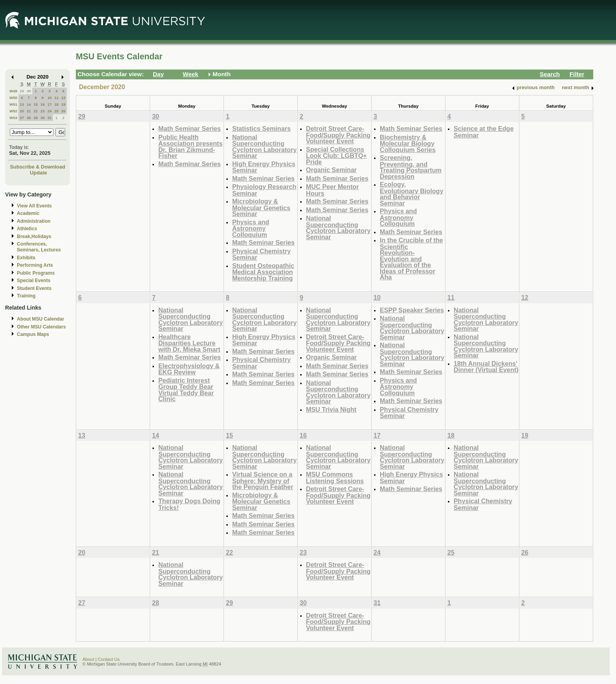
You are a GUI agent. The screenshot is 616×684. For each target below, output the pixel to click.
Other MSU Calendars (41, 327)
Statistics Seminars (261, 128)
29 (22, 91)
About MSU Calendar (40, 319)
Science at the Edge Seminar (484, 132)
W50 (13, 98)
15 (36, 104)
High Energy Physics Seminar (264, 167)
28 (29, 118)
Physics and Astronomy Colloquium (251, 228)
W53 (13, 118)
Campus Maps (33, 334)
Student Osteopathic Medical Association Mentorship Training (263, 272)
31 (50, 118)
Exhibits (26, 258)
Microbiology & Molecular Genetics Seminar (261, 207)
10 (50, 98)
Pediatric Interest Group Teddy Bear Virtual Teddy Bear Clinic (186, 390)
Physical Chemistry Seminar (261, 254)
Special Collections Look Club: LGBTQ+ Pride (336, 156)
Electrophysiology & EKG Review (189, 369)
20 (22, 111)
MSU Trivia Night (331, 409)
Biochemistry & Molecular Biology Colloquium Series (408, 143)
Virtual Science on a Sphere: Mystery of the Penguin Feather (263, 480)
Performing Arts (35, 265)
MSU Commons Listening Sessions (335, 478)
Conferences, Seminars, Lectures (39, 247)
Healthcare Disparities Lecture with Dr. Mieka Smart (189, 343)
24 (50, 111)
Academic (28, 213)
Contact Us (109, 659)
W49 (13, 91)
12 (63, 98)
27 (22, 118)
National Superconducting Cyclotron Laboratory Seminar (264, 147)
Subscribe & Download (38, 167)
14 (29, 104)
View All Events (34, 206)
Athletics (27, 229)
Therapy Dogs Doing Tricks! (189, 504)
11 (56, 98)
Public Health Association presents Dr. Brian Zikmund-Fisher (190, 147)
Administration (34, 221)
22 (36, 111)
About (88, 659)
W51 (13, 104)
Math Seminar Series (190, 128)
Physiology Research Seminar (264, 190)
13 (22, 104)
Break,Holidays (34, 237)
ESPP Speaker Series (412, 310)
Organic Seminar (331, 170)
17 (50, 104)
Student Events (34, 288)
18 (56, 104)
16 (43, 104)
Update (38, 173)
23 (43, 111)
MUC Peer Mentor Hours (333, 190)
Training (26, 296)
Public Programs (36, 273)
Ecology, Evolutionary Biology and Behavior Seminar (412, 194)
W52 (13, 111)
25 (56, 111)
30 (29, 91)
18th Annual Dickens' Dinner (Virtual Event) (486, 367)
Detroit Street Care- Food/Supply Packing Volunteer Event (338, 135)
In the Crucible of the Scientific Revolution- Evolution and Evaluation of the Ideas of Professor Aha (412, 259)
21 (29, 111)
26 (63, 111)
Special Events (34, 281)
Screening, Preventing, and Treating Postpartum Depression (411, 167)
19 (63, 104)
